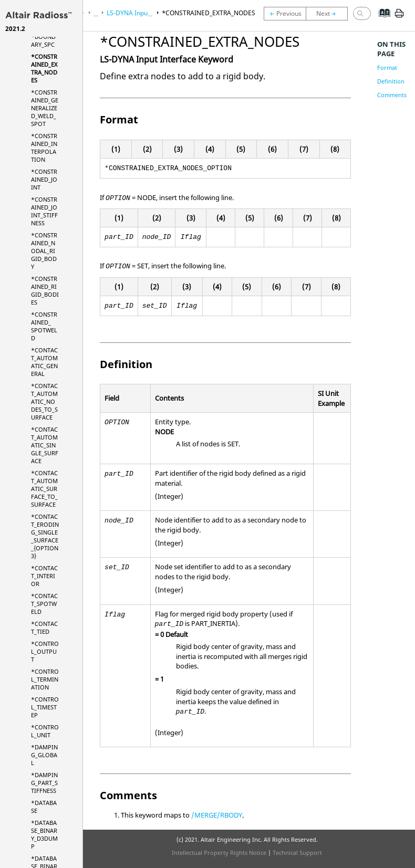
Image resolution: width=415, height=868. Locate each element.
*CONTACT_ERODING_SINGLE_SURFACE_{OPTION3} (45, 536)
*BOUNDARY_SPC (43, 40)
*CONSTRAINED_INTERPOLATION (44, 148)
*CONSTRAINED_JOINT (44, 179)
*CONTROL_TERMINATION (45, 679)
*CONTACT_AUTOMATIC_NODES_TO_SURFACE (44, 401)
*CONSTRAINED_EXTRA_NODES (44, 68)
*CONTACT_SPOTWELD (44, 604)
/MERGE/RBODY (217, 815)
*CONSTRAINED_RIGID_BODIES (45, 290)
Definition (391, 81)
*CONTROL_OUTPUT (45, 651)
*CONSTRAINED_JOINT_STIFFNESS (44, 211)
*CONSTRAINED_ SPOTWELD (44, 326)
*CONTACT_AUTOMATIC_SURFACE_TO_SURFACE (44, 489)
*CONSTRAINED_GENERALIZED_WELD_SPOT (45, 108)
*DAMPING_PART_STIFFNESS (44, 783)
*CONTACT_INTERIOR (44, 576)
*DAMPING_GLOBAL (44, 755)
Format (387, 67)
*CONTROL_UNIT (45, 731)
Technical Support (297, 853)
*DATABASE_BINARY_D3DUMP (44, 834)
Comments (392, 95)
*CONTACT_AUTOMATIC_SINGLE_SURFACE (45, 445)
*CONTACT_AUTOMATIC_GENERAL (44, 362)
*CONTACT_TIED (44, 628)
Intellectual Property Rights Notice (219, 853)
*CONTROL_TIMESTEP (45, 707)
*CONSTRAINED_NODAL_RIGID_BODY (44, 251)
